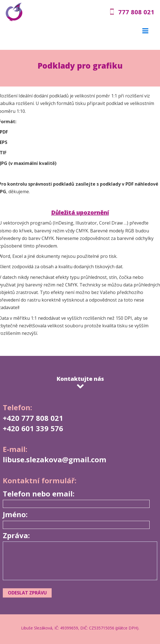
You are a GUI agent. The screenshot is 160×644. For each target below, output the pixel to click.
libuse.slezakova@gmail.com (55, 460)
